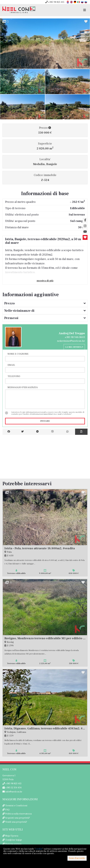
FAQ (7, 810)
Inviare (45, 421)
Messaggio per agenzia (23, 387)
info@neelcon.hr (12, 792)
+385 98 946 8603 (75, 337)
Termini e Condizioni (16, 806)
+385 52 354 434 (12, 788)
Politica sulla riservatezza (18, 814)
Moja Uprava (12, 836)
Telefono (14, 376)
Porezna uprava (13, 844)
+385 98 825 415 (55, 2)
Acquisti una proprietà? (17, 818)
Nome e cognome (18, 354)
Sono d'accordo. (77, 858)
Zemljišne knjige (14, 840)
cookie (39, 849)
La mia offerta (74, 347)
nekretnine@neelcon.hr (71, 341)
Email (11, 365)
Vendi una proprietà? (16, 822)
